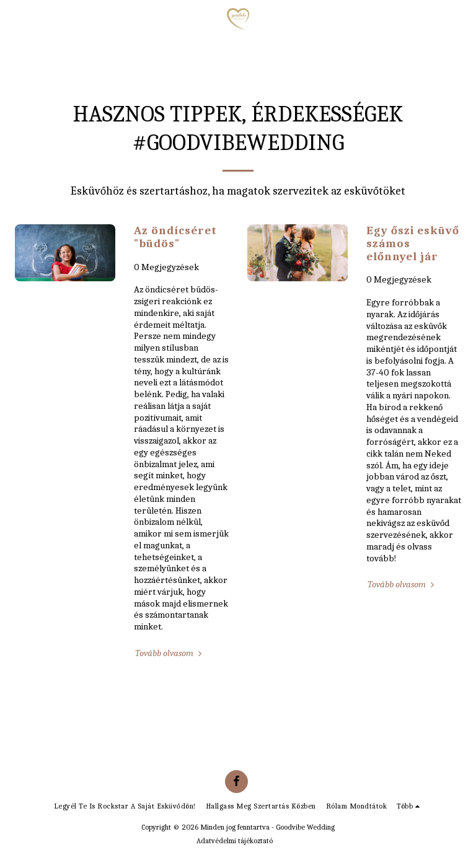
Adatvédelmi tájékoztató (235, 841)
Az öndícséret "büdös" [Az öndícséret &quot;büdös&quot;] (175, 237)
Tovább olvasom (170, 653)
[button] (14, 18)
